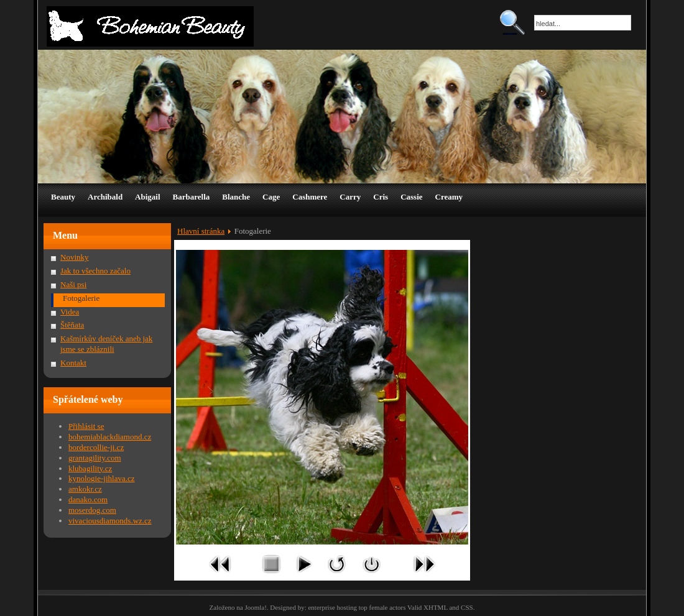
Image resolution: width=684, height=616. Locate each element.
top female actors (382, 607)
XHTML (436, 607)
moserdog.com (92, 510)
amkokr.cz (85, 489)
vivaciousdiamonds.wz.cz (110, 521)
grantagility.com (95, 458)
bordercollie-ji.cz (96, 447)
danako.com (88, 499)
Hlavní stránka (201, 231)
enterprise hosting (332, 607)
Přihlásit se (86, 426)
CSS (467, 607)
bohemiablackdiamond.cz (110, 437)
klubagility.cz (90, 468)
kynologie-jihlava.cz (102, 478)
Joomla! (255, 607)
